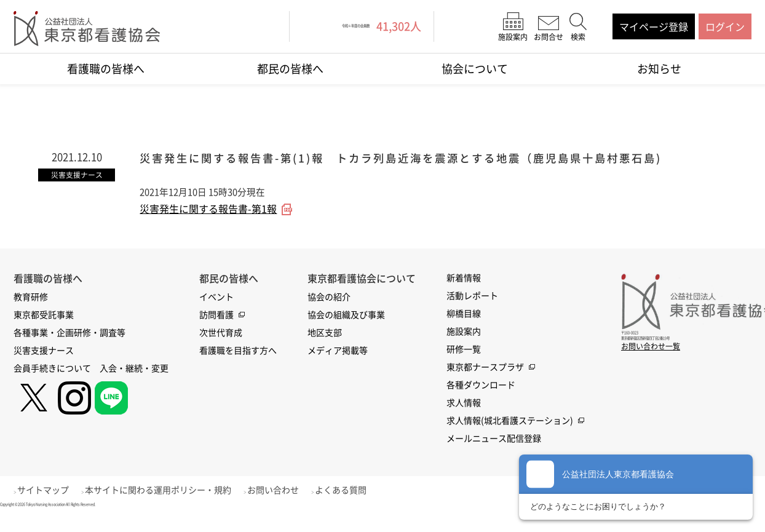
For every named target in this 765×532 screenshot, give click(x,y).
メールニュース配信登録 (494, 455)
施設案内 (464, 347)
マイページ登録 (654, 26)
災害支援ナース (44, 367)
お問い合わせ (293, 506)
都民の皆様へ (290, 69)
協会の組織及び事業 (346, 331)
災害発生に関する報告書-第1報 (208, 226)
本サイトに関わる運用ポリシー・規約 (172, 506)
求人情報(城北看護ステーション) (510, 437)
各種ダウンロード (481, 401)
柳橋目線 (464, 330)
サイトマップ (50, 506)
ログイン (725, 26)
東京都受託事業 (44, 331)
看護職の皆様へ (106, 69)
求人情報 (464, 419)
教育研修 (31, 313)
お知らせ (659, 69)
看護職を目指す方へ (238, 367)
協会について (475, 69)
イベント (216, 313)
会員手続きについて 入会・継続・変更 (91, 384)
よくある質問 (368, 506)
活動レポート (472, 312)
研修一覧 (464, 365)
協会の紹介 (329, 313)
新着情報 (464, 294)
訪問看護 (216, 331)
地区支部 (325, 349)
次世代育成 (221, 349)
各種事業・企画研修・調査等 (69, 349)
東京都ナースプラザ (485, 383)
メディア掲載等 (338, 367)
